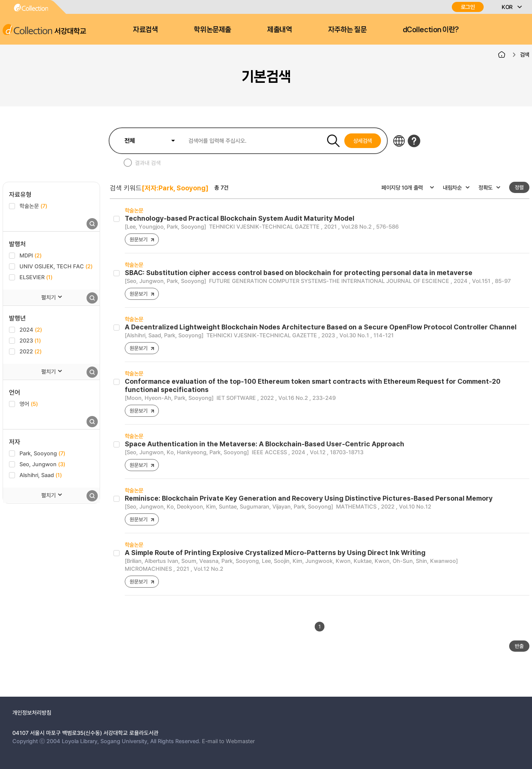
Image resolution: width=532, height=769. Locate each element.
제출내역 (279, 30)
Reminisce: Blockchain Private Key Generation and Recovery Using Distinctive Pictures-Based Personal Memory (309, 498)
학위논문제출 (212, 30)
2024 (31, 329)
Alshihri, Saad (41, 475)
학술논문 (33, 206)
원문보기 (138, 239)
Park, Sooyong (42, 453)
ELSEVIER (36, 277)
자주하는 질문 (347, 30)
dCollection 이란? (431, 30)
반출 (519, 646)
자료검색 (145, 30)
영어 (29, 404)
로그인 (468, 7)
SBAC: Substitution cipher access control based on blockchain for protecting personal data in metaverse (299, 273)
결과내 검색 (148, 163)
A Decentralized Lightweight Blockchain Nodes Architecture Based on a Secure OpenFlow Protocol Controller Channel (321, 327)
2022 (31, 351)
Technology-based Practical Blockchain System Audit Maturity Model (240, 218)
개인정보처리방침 (32, 712)
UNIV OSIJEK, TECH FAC (56, 266)
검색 (525, 54)
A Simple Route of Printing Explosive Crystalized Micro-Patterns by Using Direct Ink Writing (275, 553)
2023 (30, 340)
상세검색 (363, 141)
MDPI (31, 255)
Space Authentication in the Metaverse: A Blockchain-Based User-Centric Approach (265, 444)
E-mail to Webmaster (228, 741)
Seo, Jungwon (42, 464)
